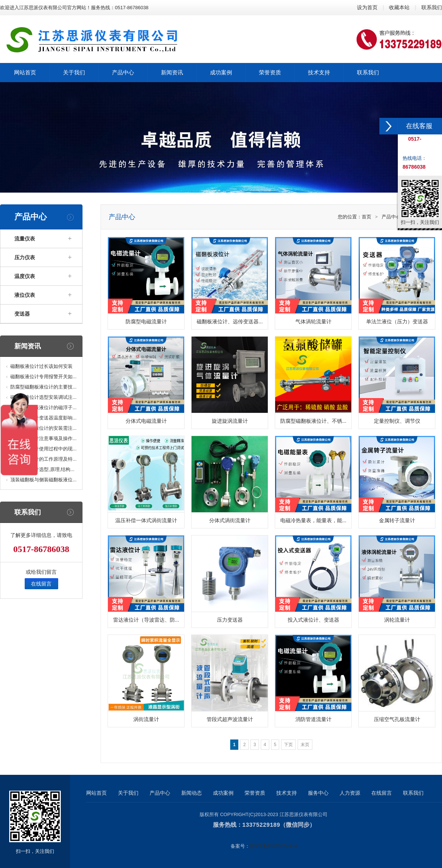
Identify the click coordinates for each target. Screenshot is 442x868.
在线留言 (41, 584)
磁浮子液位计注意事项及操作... (43, 438)
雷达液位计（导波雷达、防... (146, 620)
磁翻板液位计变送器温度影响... (43, 418)
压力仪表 (25, 257)
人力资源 (350, 793)
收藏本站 (399, 7)
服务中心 (318, 793)
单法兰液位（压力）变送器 (397, 321)
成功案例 (223, 793)
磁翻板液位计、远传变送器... (230, 321)
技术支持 (287, 793)
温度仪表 (25, 276)
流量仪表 (25, 239)
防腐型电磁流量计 (146, 321)
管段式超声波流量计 (230, 719)
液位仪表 (25, 295)
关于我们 (128, 793)
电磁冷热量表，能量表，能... (313, 520)
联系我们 (432, 7)
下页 (288, 745)
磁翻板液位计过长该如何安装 (41, 366)
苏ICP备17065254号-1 (274, 846)
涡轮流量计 (397, 620)
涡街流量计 (146, 719)
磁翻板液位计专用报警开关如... (43, 377)
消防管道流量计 (313, 719)
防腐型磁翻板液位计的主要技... (43, 387)
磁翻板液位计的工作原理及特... (43, 459)
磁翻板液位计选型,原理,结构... (42, 469)
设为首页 (367, 7)
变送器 (22, 314)
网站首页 (97, 793)
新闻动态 (192, 793)
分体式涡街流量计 (230, 520)
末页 (305, 745)
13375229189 (261, 825)
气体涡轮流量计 (313, 321)
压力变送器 (230, 620)
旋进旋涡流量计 (230, 421)
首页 (366, 217)
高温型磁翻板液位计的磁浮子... (43, 407)
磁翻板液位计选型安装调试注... (43, 397)
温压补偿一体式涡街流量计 (146, 520)
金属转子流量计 (397, 520)
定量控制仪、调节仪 (397, 421)
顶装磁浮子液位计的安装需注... (43, 428)
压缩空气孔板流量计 (397, 719)
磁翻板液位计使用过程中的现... (43, 449)
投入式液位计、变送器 (313, 620)
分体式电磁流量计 (146, 421)
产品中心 (391, 217)
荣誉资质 (255, 793)
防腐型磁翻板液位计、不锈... (313, 421)
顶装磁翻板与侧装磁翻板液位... (43, 480)
